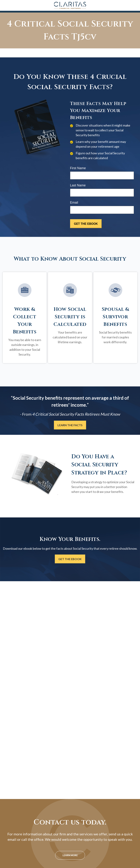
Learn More (70, 855)
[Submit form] (86, 224)
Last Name (78, 185)
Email (74, 203)
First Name (78, 168)
